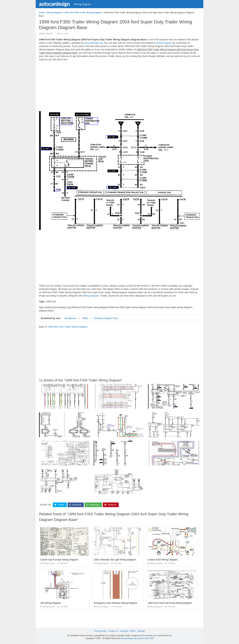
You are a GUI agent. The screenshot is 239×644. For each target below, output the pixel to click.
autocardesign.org (93, 43)
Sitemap (141, 631)
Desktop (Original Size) (106, 318)
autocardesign (54, 4)
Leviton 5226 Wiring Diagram (163, 560)
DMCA (133, 631)
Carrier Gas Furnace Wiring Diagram (59, 560)
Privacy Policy (100, 631)
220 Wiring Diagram (51, 603)
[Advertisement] (119, 87)
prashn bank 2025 (146, 638)
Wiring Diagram (82, 4)
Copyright (124, 631)
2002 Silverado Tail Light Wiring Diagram (115, 560)
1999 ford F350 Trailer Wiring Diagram (68, 327)
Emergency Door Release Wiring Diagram (116, 603)
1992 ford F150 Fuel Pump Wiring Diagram (170, 603)
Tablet (85, 318)
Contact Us (113, 631)
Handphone (70, 318)
